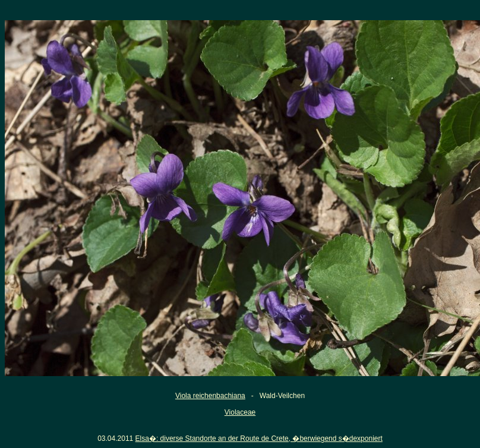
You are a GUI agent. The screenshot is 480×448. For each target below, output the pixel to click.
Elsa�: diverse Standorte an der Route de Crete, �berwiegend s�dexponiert (259, 438)
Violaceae (240, 412)
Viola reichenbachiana (210, 396)
